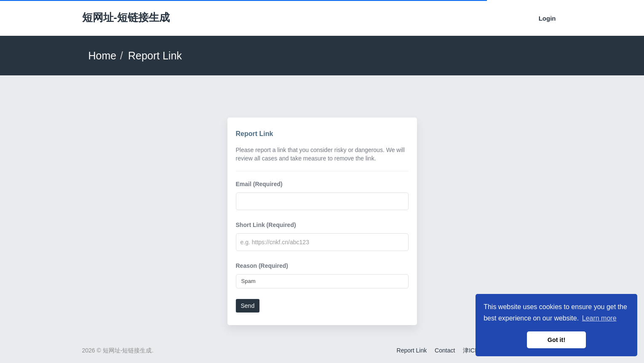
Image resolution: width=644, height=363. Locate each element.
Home (103, 56)
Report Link (412, 350)
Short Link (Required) (266, 225)
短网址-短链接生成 (126, 17)
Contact (445, 350)
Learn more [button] (599, 318)
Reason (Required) (262, 266)
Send (248, 306)
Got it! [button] (556, 340)
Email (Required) (259, 184)
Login (547, 18)
